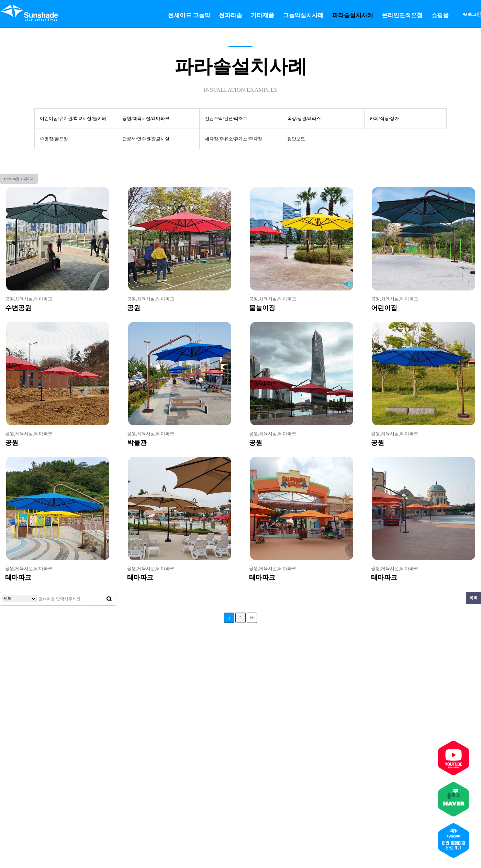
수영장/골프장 (54, 139)
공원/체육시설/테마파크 (146, 118)
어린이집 (384, 308)
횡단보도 (296, 139)
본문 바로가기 (0, 0)
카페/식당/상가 (384, 118)
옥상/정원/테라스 (304, 118)
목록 (473, 598)
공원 (134, 308)
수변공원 (18, 308)
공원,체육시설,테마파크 (29, 299)
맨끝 (252, 618)
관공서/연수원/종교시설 (146, 139)
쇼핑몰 (440, 15)
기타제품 (262, 15)
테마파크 (18, 577)
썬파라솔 (231, 15)
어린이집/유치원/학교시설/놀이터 (73, 118)
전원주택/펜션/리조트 (226, 118)
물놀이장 (262, 308)
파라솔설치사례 (353, 15)
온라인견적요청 (402, 15)
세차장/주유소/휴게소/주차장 (233, 139)
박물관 (137, 443)
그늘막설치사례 (303, 15)
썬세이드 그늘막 (189, 15)
